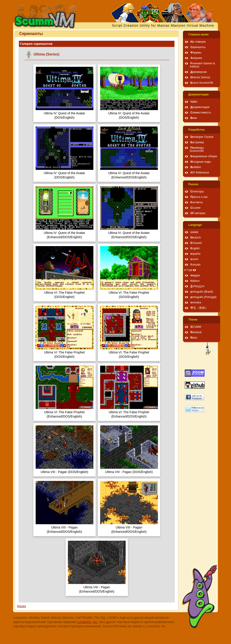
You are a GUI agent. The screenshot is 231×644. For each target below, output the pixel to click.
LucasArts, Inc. (87, 622)
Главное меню (199, 35)
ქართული (197, 286)
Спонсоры (197, 192)
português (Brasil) (202, 292)
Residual (196, 332)
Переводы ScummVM (197, 149)
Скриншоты (198, 47)
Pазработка (196, 130)
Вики (194, 118)
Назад (21, 606)
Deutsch (196, 238)
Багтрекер (197, 142)
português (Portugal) (203, 297)
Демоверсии (199, 72)
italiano (195, 281)
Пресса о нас (199, 197)
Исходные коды (201, 162)
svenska (196, 302)
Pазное (193, 184)
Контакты (197, 202)
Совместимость (201, 113)
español (195, 254)
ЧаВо (194, 102)
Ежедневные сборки (204, 156)
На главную (198, 42)
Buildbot (196, 167)
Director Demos (200, 77)
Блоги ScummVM (202, 83)
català (194, 232)
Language (195, 225)
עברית (188, 270)
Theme (193, 320)
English (195, 248)
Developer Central (202, 137)
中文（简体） (199, 308)
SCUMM (196, 327)
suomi (194, 259)
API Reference (200, 173)
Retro (194, 338)
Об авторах (198, 213)
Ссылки (195, 208)
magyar (195, 275)
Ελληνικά (196, 243)
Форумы (196, 53)
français (195, 265)
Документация (199, 95)
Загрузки (196, 58)
